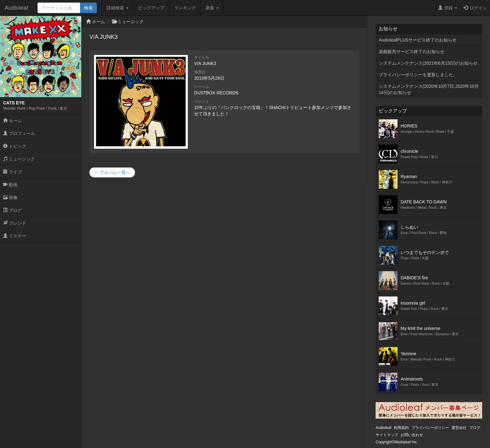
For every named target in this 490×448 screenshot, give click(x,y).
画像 (10, 197)
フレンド (15, 223)
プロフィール (19, 133)
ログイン (475, 8)
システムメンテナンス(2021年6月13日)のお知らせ (428, 63)
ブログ (12, 210)
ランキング (185, 8)
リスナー (15, 236)
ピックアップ (151, 8)
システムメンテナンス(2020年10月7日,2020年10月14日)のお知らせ (429, 89)
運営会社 (459, 428)
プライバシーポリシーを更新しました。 (418, 75)
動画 (10, 185)
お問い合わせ (412, 435)
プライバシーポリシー (430, 428)
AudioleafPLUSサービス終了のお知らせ (418, 40)
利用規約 (401, 428)
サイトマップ (387, 435)
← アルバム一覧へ (112, 172)
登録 (448, 8)
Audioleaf (16, 8)
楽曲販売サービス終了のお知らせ (412, 52)
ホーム (12, 121)
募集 (212, 8)
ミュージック (19, 159)
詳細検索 (117, 8)
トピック (15, 146)
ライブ (12, 172)
